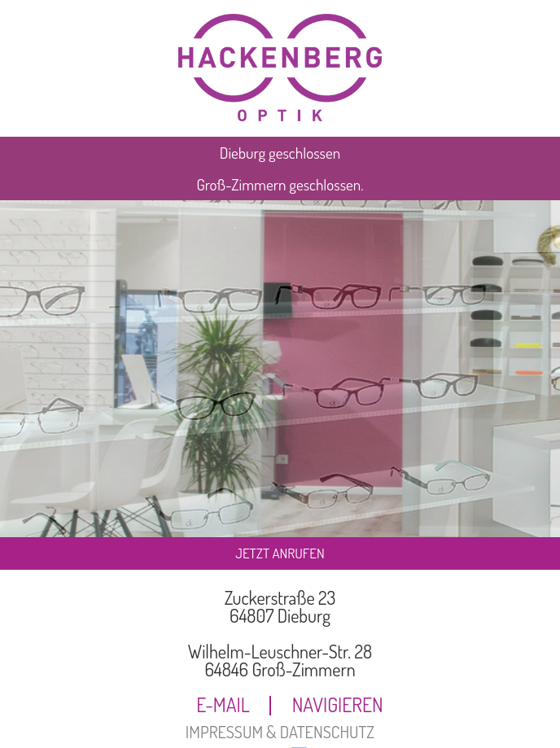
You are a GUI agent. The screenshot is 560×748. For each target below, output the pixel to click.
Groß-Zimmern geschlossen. (280, 184)
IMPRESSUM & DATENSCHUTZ (280, 732)
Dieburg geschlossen (280, 153)
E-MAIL (223, 706)
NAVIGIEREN (338, 706)
